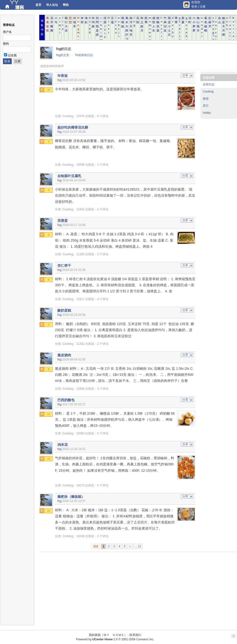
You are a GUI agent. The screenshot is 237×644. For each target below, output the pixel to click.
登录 (194, 7)
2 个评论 (103, 165)
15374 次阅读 (85, 116)
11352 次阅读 (85, 344)
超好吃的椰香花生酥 (73, 127)
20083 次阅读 (85, 433)
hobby (207, 113)
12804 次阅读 (85, 389)
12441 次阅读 (85, 209)
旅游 (206, 99)
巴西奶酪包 (66, 400)
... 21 (138, 546)
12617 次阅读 (85, 299)
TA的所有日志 (84, 55)
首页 (38, 5)
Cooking (68, 116)
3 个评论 (103, 389)
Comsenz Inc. (145, 639)
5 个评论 (103, 433)
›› (130, 546)
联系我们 (135, 635)
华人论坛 (52, 5)
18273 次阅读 (85, 485)
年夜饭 (63, 76)
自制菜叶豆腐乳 (69, 176)
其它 (206, 106)
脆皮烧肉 (64, 355)
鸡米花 (63, 445)
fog (59, 80)
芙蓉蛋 (63, 221)
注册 (203, 7)
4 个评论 (103, 209)
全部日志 (209, 84)
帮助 (66, 5)
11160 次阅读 (85, 254)
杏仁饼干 (64, 266)
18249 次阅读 (85, 536)
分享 (185, 75)
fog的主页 (63, 55)
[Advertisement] (113, 589)
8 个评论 (103, 116)
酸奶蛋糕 (64, 310)
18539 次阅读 (85, 165)
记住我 (12, 55)
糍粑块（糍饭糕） (71, 497)
